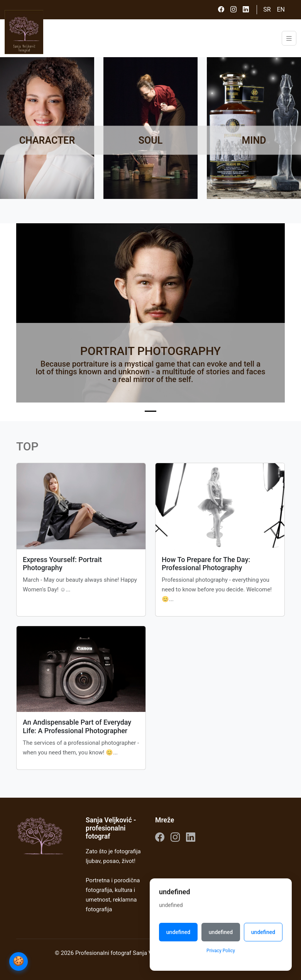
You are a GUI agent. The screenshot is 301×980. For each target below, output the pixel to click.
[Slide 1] (150, 411)
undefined (178, 932)
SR (267, 9)
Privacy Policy (221, 951)
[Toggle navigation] (289, 38)
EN (281, 9)
